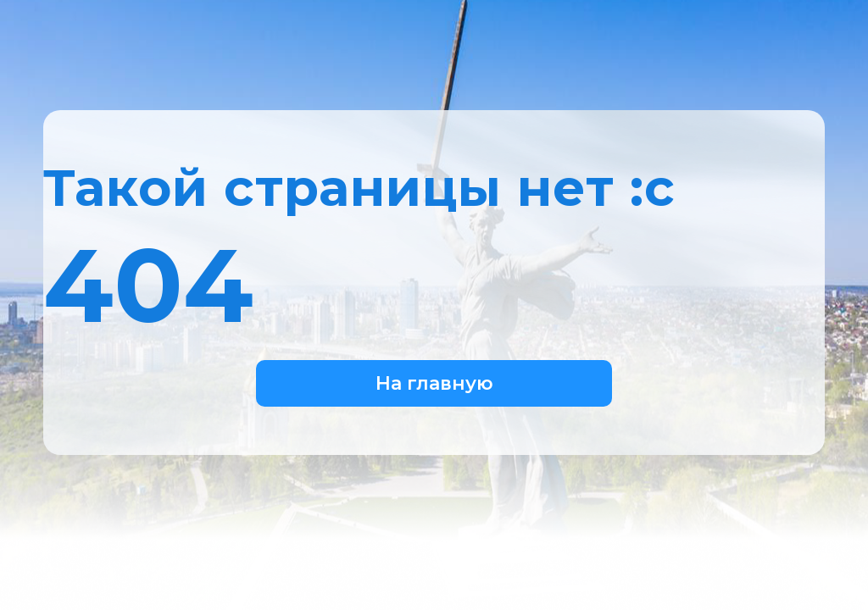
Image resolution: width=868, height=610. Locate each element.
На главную (434, 383)
